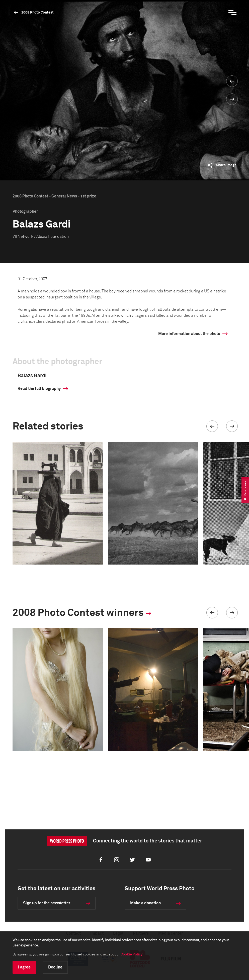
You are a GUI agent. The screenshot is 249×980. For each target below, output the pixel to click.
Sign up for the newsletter (47, 903)
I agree (24, 967)
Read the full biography (39, 389)
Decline (55, 967)
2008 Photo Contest (37, 13)
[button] (212, 426)
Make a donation (145, 903)
